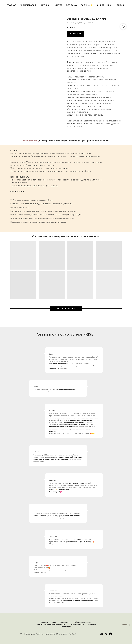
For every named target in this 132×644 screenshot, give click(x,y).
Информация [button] (104, 5)
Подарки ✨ (87, 5)
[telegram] (106, 634)
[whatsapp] (110, 634)
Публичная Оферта (82, 622)
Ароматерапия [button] (28, 5)
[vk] (101, 634)
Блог (54, 622)
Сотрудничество (76, 624)
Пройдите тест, (31, 141)
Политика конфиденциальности (50, 624)
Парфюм (46, 5)
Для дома (71, 5)
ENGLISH (121, 5)
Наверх (126, 625)
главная (11, 5)
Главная (45, 622)
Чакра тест (65, 622)
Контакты (92, 624)
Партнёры (66, 627)
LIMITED (58, 5)
